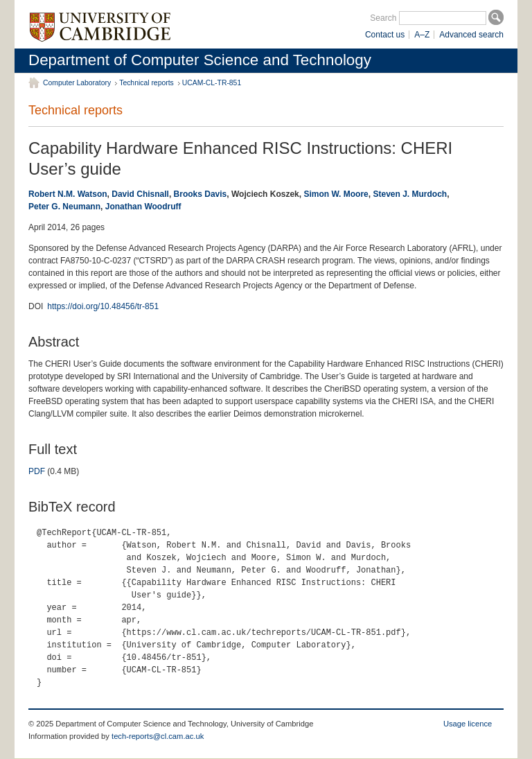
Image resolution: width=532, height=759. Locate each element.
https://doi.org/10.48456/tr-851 (103, 306)
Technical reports (147, 83)
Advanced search (471, 35)
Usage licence (468, 724)
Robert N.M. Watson (68, 194)
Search (383, 18)
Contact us (385, 35)
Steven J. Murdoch (410, 194)
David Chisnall (140, 194)
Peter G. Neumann (64, 207)
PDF (37, 471)
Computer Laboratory (77, 83)
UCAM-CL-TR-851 (212, 83)
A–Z (422, 35)
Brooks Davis (201, 194)
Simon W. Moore (336, 194)
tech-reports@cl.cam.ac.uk (158, 736)
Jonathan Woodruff (143, 207)
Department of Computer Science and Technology (200, 60)
